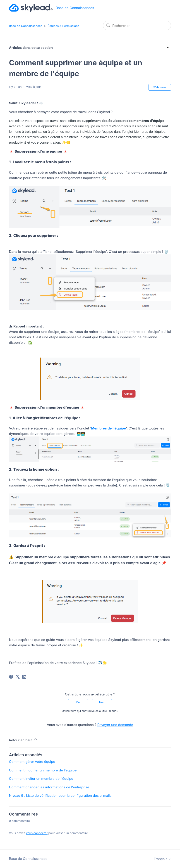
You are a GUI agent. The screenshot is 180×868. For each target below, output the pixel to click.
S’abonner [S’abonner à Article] (160, 87)
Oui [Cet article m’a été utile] (78, 702)
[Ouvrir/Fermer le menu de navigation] (163, 8)
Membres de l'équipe (108, 428)
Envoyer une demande (115, 725)
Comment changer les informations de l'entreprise (49, 787)
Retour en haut (24, 740)
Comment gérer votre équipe (32, 762)
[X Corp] (18, 677)
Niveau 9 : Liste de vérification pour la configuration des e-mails (60, 796)
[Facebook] (11, 677)
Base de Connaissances (26, 26)
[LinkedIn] (24, 677)
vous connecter (37, 833)
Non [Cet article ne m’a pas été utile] (102, 702)
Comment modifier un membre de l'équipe (43, 770)
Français (162, 859)
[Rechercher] (137, 26)
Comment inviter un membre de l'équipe (41, 779)
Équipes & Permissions (63, 26)
